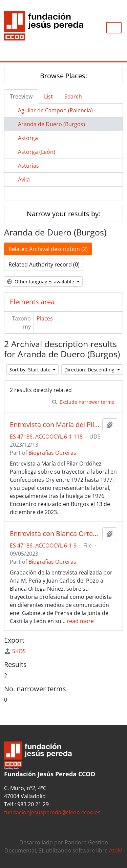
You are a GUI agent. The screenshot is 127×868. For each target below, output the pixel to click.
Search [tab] (73, 96)
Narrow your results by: (63, 214)
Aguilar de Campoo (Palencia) (55, 110)
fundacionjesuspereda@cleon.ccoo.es (52, 812)
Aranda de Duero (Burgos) (51, 124)
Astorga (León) (37, 152)
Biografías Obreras (52, 453)
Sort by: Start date (31, 370)
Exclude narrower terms (83, 402)
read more (80, 621)
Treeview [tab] (21, 96)
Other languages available (41, 282)
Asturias (28, 166)
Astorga (28, 138)
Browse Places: (63, 76)
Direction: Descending (90, 370)
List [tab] (48, 96)
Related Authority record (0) (44, 264)
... (20, 193)
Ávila (24, 179)
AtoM (116, 850)
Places (45, 318)
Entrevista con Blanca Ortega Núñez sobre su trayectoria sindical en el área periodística (55, 534)
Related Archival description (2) (48, 249)
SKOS (15, 651)
